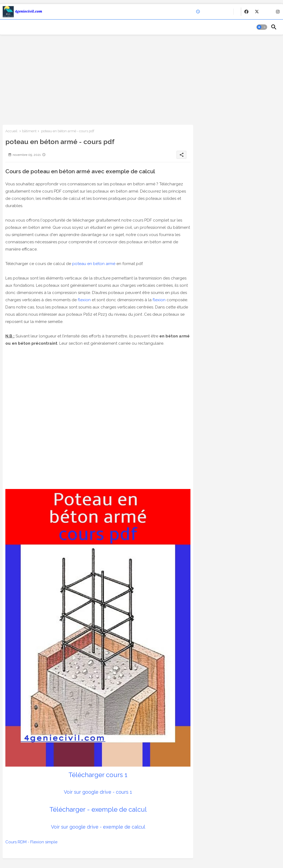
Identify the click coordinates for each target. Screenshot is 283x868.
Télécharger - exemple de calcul (98, 809)
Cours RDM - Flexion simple (31, 842)
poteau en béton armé (94, 264)
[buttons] (246, 12)
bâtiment (29, 131)
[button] (262, 27)
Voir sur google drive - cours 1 (98, 792)
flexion (84, 300)
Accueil (11, 131)
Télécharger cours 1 (98, 775)
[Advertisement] (141, 79)
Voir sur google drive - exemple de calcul (98, 827)
